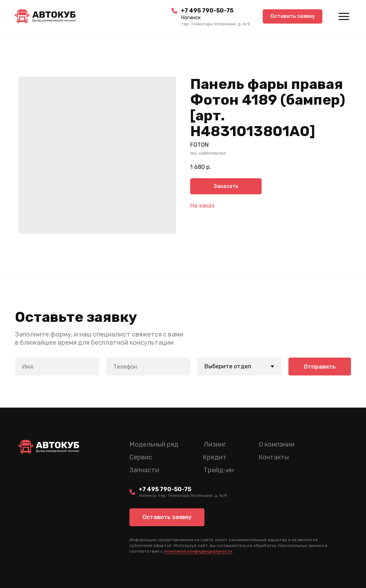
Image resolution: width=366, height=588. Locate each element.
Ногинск (191, 18)
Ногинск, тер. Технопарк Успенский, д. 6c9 (183, 495)
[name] (57, 367)
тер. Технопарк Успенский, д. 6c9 (216, 24)
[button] (293, 16)
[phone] (148, 367)
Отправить (320, 367)
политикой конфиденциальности (198, 551)
